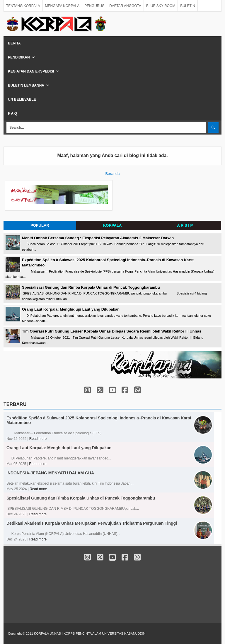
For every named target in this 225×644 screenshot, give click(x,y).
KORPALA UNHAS (48, 633)
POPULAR (40, 225)
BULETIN (188, 6)
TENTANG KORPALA (23, 6)
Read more (38, 439)
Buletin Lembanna (26, 85)
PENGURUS (94, 6)
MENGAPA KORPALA (62, 6)
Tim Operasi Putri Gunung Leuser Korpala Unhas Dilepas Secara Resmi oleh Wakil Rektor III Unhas (112, 331)
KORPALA (112, 225)
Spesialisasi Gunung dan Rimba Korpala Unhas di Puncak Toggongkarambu (91, 287)
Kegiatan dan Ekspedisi (31, 71)
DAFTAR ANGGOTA (125, 6)
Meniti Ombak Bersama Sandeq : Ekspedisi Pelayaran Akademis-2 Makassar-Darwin (98, 238)
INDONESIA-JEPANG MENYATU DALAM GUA (50, 473)
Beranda (112, 174)
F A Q (12, 113)
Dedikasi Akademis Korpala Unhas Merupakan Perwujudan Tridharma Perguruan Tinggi (92, 523)
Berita (14, 43)
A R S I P (185, 225)
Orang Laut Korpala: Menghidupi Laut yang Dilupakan (71, 309)
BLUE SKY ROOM (161, 6)
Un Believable (22, 99)
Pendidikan (19, 57)
